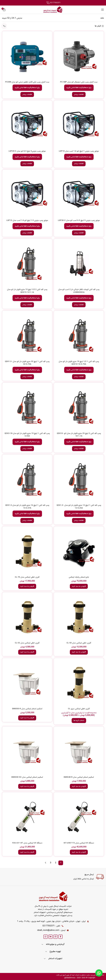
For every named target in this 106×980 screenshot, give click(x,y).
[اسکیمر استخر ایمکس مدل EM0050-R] (27, 683)
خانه (102, 18)
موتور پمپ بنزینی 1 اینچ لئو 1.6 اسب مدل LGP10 (79, 151)
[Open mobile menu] (103, 10)
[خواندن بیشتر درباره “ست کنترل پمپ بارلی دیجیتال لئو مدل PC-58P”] (79, 94)
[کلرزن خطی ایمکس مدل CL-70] (27, 551)
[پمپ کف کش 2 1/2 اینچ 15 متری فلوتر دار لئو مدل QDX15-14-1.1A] (27, 264)
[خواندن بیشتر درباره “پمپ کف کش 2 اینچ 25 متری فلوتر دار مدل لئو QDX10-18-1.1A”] (79, 449)
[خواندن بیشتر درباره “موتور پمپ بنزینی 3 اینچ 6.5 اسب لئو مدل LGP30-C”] (79, 233)
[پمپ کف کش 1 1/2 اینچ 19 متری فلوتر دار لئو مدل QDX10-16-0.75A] (79, 335)
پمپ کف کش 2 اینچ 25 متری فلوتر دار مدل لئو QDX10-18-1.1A (79, 435)
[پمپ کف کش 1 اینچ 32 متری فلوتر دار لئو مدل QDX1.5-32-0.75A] (27, 335)
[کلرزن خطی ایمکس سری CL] (79, 683)
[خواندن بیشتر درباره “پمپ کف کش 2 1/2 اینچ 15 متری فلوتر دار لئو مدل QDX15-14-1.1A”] (27, 305)
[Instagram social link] (55, 937)
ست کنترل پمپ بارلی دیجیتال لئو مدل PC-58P (79, 82)
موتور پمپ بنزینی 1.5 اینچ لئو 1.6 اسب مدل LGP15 (27, 220)
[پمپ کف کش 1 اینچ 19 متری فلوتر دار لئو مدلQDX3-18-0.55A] (27, 408)
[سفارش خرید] (4, 26)
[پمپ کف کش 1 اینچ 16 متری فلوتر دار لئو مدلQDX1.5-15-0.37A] (27, 479)
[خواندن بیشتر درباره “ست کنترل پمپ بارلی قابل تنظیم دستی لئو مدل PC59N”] (27, 94)
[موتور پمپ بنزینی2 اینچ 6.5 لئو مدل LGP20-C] (27, 125)
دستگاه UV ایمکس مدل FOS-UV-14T (27, 843)
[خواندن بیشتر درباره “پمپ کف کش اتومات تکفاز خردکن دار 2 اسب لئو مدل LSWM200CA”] (79, 305)
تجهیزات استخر (55, 959)
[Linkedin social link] (51, 937)
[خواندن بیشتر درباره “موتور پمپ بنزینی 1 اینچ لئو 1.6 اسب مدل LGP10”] (79, 164)
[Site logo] (53, 10)
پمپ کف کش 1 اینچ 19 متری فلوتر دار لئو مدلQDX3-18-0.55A (27, 435)
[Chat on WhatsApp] (99, 973)
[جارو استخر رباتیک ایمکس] (79, 551)
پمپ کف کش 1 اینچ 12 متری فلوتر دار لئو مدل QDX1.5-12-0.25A (79, 507)
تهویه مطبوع (55, 952)
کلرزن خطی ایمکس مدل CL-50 (79, 643)
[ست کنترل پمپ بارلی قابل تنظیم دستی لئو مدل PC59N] (27, 56)
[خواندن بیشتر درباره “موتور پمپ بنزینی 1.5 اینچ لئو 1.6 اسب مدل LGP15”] (27, 233)
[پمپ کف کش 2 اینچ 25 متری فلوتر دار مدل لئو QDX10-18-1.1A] (79, 408)
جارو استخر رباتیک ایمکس (79, 577)
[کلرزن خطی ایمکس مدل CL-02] (27, 617)
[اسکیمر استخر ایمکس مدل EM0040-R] (79, 751)
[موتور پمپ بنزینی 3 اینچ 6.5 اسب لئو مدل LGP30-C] (79, 195)
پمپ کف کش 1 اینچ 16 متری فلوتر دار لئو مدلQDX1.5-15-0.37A (27, 507)
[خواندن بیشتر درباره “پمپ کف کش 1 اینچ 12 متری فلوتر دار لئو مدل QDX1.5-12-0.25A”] (79, 520)
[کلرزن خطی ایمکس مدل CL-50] (79, 617)
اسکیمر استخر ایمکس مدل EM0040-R (79, 777)
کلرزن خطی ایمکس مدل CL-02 (27, 643)
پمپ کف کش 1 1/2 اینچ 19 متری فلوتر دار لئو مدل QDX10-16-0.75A (79, 363)
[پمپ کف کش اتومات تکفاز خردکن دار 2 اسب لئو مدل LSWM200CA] (79, 264)
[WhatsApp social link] (46, 937)
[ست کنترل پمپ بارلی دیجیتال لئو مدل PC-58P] (79, 56)
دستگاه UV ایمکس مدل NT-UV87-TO (79, 843)
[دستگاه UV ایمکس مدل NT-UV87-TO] (79, 817)
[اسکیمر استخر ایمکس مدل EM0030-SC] (27, 751)
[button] (79, 586)
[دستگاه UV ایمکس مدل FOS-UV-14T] (27, 817)
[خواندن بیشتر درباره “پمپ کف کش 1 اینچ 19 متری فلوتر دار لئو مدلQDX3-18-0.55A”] (27, 449)
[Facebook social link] (60, 937)
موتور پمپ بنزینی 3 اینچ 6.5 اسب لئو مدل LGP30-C (79, 220)
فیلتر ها (98, 26)
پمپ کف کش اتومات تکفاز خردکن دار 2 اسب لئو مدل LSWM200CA (79, 291)
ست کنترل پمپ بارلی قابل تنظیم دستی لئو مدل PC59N (27, 82)
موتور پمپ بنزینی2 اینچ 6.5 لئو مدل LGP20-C (27, 151)
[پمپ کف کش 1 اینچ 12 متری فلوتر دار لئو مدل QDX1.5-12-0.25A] (79, 479)
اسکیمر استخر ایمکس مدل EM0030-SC (27, 777)
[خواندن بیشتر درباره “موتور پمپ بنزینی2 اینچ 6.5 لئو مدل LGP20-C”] (27, 164)
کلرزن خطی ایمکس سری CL (79, 709)
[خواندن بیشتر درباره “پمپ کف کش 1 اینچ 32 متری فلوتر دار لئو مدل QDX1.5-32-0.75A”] (27, 377)
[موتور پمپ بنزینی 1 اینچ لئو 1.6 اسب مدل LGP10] (79, 125)
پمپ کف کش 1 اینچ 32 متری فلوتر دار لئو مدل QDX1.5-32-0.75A (27, 363)
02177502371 (53, 3)
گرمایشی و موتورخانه (55, 944)
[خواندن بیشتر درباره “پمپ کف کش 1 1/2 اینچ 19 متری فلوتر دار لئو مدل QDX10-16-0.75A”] (79, 377)
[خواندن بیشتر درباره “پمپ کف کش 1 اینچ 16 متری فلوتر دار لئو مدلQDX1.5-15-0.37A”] (27, 520)
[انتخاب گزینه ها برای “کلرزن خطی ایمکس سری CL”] (79, 721)
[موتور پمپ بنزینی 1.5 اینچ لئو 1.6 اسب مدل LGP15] (27, 195)
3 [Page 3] (51, 863)
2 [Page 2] (56, 863)
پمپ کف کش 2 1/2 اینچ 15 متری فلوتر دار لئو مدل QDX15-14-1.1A (27, 291)
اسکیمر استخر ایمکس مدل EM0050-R (27, 709)
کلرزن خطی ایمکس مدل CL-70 (27, 577)
